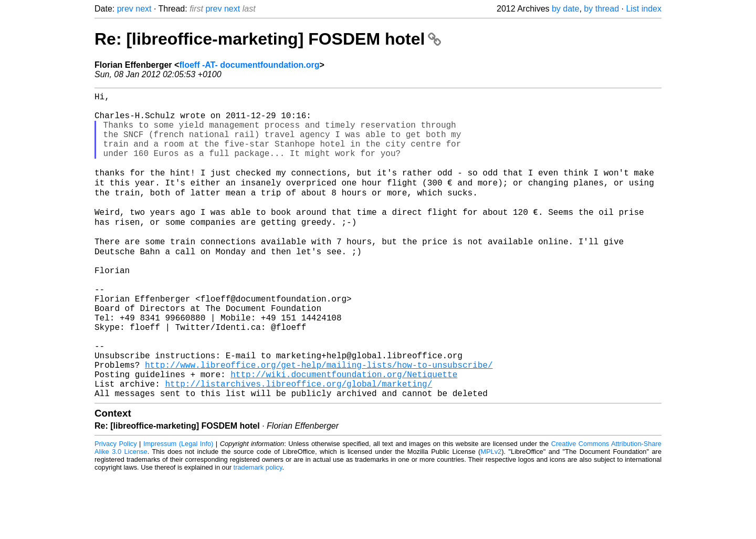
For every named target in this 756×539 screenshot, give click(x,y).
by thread (601, 9)
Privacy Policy (116, 507)
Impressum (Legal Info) (178, 507)
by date (565, 9)
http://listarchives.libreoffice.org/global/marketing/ (298, 445)
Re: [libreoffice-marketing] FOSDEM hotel (268, 39)
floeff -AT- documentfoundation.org (249, 65)
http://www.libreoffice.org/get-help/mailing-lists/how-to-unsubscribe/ (319, 422)
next (143, 9)
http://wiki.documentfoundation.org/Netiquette (344, 433)
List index (644, 9)
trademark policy (258, 531)
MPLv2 (491, 515)
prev (125, 9)
